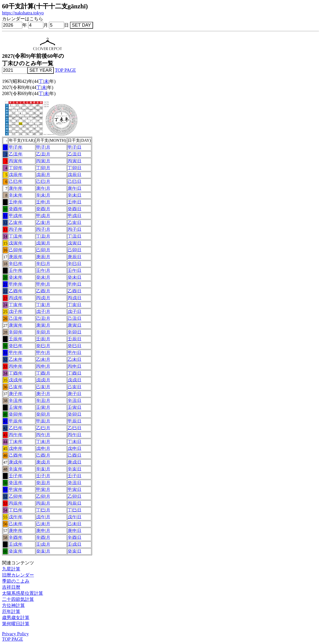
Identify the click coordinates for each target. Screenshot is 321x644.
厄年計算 (11, 612)
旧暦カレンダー (18, 575)
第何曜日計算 (16, 624)
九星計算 (11, 569)
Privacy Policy (15, 634)
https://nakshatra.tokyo (23, 13)
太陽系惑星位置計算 (23, 593)
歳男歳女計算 (16, 618)
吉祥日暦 (11, 587)
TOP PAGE (66, 70)
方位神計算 (13, 605)
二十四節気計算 (18, 599)
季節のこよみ (16, 581)
